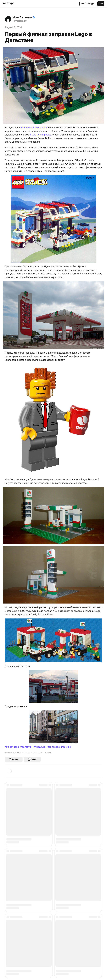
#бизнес (66, 747)
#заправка (54, 747)
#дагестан (26, 747)
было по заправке (41, 135)
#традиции (40, 747)
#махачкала (12, 747)
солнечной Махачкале (34, 127)
